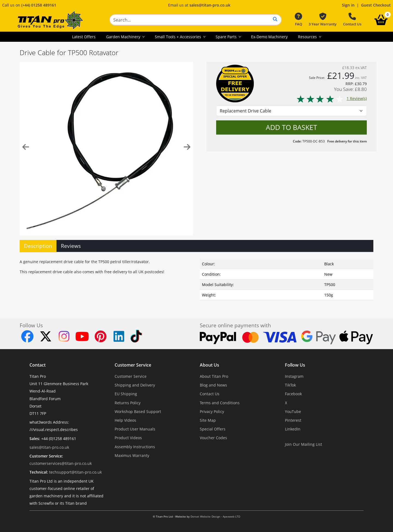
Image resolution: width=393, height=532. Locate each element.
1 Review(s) (331, 98)
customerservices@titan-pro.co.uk (61, 463)
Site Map (208, 420)
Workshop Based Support (138, 411)
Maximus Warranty (132, 455)
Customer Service (133, 365)
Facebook (293, 394)
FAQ (298, 20)
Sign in (348, 5)
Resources (308, 37)
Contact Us (352, 20)
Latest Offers (84, 37)
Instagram (294, 376)
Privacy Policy (212, 411)
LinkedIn (293, 429)
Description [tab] (38, 246)
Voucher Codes (213, 438)
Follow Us (295, 365)
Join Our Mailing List (303, 444)
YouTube (293, 411)
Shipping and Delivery (135, 385)
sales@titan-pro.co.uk (210, 5)
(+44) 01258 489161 (39, 5)
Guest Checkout (376, 5)
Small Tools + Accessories (178, 37)
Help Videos (125, 420)
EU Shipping (126, 394)
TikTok (290, 385)
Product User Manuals (135, 429)
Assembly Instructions (135, 447)
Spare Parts (227, 37)
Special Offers (213, 429)
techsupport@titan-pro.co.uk (75, 472)
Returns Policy (128, 403)
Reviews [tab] (71, 246)
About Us (209, 365)
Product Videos (128, 438)
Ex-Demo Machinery (269, 37)
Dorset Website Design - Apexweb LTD (215, 517)
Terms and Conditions (220, 403)
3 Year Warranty (323, 20)
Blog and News (213, 385)
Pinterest (293, 420)
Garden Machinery (124, 37)
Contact (38, 365)
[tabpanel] (196, 278)
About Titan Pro (214, 376)
